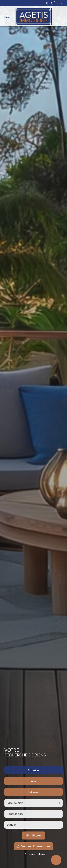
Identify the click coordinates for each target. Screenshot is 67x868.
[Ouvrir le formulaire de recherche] (34, 847)
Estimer (33, 804)
